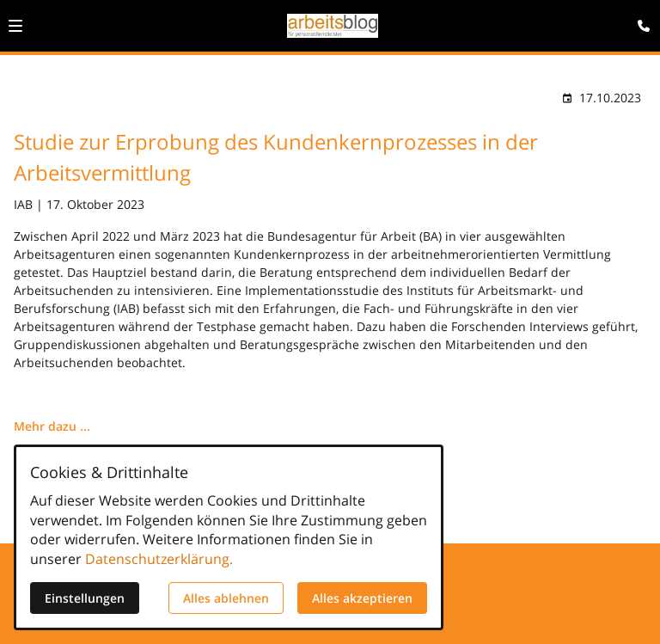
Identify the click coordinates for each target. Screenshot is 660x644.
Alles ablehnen (226, 598)
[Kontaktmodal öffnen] (639, 21)
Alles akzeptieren (362, 598)
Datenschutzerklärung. (159, 559)
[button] (15, 26)
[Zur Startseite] (333, 26)
